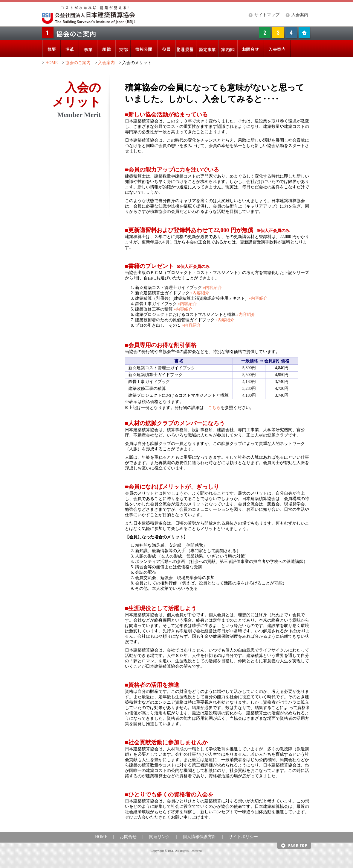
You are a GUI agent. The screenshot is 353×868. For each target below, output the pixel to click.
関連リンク (160, 837)
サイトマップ (267, 15)
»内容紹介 (212, 288)
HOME (52, 63)
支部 (123, 49)
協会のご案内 (78, 63)
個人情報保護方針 (199, 837)
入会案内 (300, 15)
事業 (88, 49)
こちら (214, 408)
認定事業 (207, 49)
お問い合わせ (251, 49)
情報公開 (144, 49)
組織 (106, 49)
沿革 (70, 49)
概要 (52, 49)
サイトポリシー (243, 837)
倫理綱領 (186, 49)
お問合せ (128, 837)
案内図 (228, 49)
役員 (166, 49)
